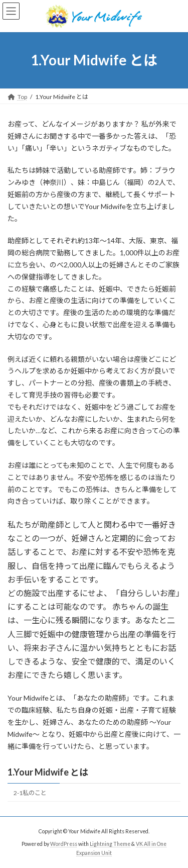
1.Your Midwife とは (48, 772)
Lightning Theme (110, 844)
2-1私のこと (30, 793)
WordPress (64, 844)
